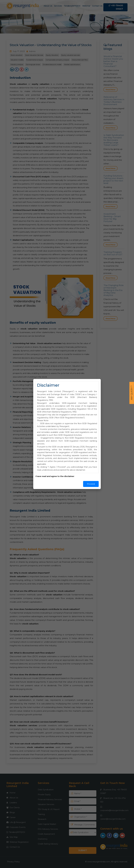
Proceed (91, 484)
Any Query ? (132, 393)
